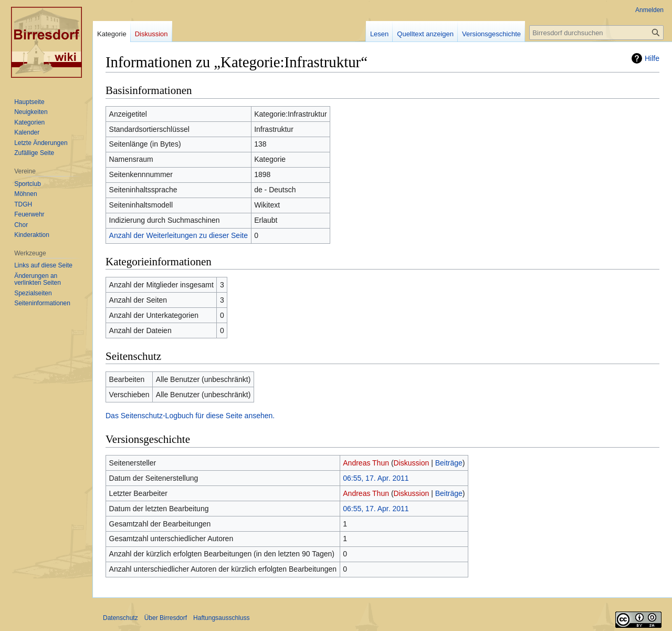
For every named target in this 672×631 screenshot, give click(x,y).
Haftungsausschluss (221, 618)
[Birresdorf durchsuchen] (596, 33)
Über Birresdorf (166, 618)
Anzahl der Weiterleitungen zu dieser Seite (178, 235)
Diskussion (412, 463)
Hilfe (652, 58)
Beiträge (449, 463)
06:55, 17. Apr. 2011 (376, 478)
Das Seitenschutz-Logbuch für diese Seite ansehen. (190, 416)
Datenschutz (120, 618)
